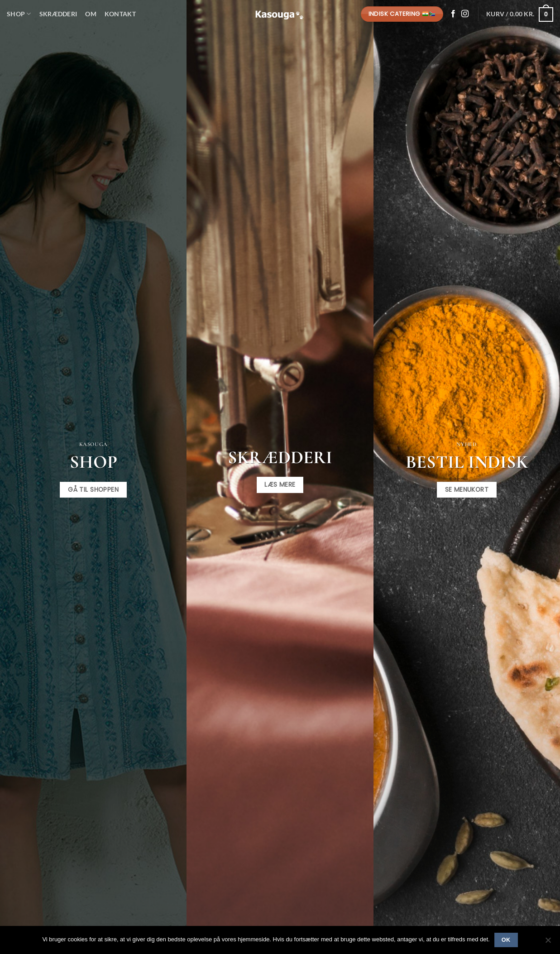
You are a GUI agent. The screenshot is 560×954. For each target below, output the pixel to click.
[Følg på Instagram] (465, 14)
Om (91, 14)
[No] (548, 943)
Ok (506, 940)
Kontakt (120, 14)
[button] (520, 14)
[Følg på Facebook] (453, 14)
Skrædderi (58, 14)
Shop (19, 14)
